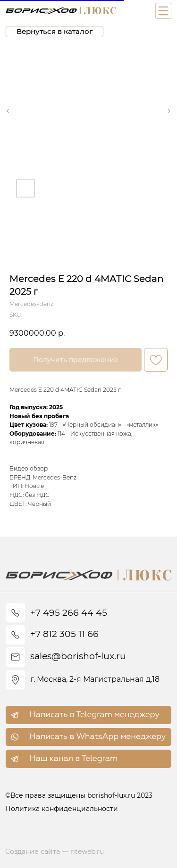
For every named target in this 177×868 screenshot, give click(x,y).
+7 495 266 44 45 (69, 613)
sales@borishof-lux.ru (78, 656)
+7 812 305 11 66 (64, 634)
